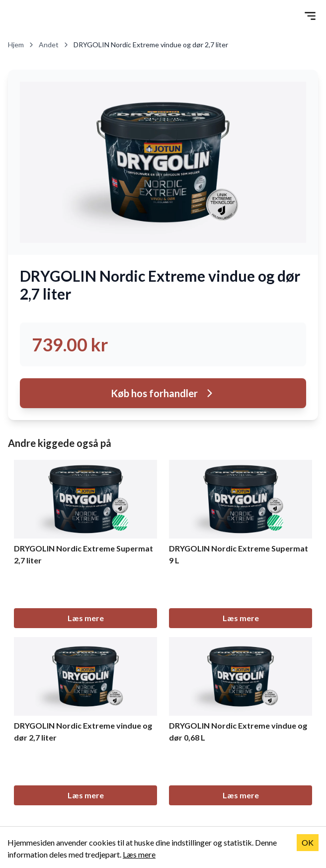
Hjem (21, 45)
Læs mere (86, 618)
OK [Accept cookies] (308, 842)
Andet (54, 45)
